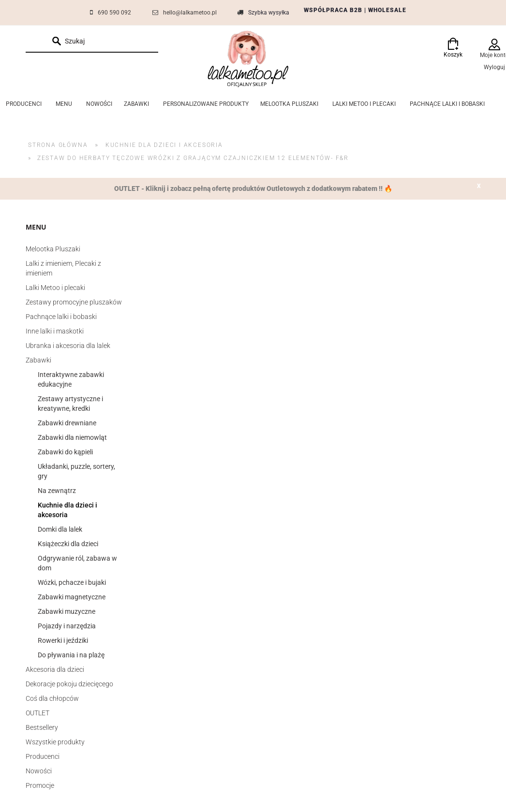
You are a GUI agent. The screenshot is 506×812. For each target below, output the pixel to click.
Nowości (39, 771)
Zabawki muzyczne (67, 611)
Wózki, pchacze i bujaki (72, 582)
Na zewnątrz (57, 491)
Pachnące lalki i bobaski (61, 317)
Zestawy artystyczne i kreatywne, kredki (70, 404)
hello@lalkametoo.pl (190, 13)
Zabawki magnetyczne (72, 597)
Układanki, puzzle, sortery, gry (76, 471)
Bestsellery (42, 727)
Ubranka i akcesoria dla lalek (68, 346)
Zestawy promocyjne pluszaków (74, 302)
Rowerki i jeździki (63, 640)
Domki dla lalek (60, 529)
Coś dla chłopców (52, 698)
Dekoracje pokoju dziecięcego (69, 684)
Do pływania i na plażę (71, 655)
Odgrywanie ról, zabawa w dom (77, 563)
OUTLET (37, 713)
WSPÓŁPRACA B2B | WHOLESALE (355, 10)
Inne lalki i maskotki (55, 331)
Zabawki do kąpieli (65, 452)
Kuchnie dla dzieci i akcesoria (67, 510)
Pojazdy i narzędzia (67, 626)
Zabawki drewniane (67, 423)
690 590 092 (114, 13)
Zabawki (38, 360)
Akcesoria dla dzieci (55, 669)
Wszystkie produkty (55, 742)
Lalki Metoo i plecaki (55, 288)
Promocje (40, 785)
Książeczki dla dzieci (68, 544)
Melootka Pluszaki (53, 249)
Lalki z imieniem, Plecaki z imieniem (63, 268)
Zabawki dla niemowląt (72, 437)
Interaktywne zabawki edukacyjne (71, 379)
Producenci (43, 756)
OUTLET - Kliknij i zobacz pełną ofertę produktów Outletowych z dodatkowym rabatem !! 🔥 (253, 188)
